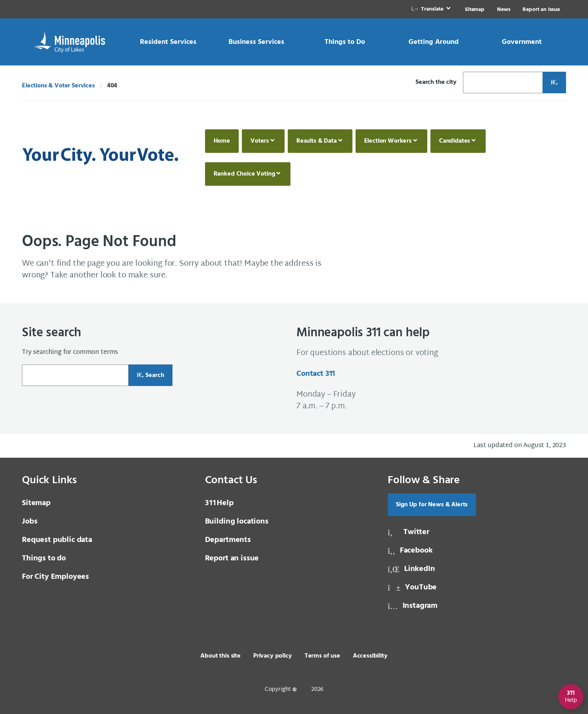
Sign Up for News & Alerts (432, 505)
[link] (432, 9)
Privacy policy (273, 656)
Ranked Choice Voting (244, 174)
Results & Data (317, 141)
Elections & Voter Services (58, 86)
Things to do (44, 558)
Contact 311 (316, 374)
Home (222, 141)
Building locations (237, 522)
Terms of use (322, 656)
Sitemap (475, 10)
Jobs (30, 522)
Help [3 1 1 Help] (219, 503)
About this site (220, 656)
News (504, 10)
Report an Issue (541, 10)
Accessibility (370, 656)
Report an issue (232, 558)
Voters (260, 141)
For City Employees (55, 577)
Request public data (57, 540)
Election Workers (388, 141)
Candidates (455, 141)
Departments (228, 540)
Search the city (436, 82)
